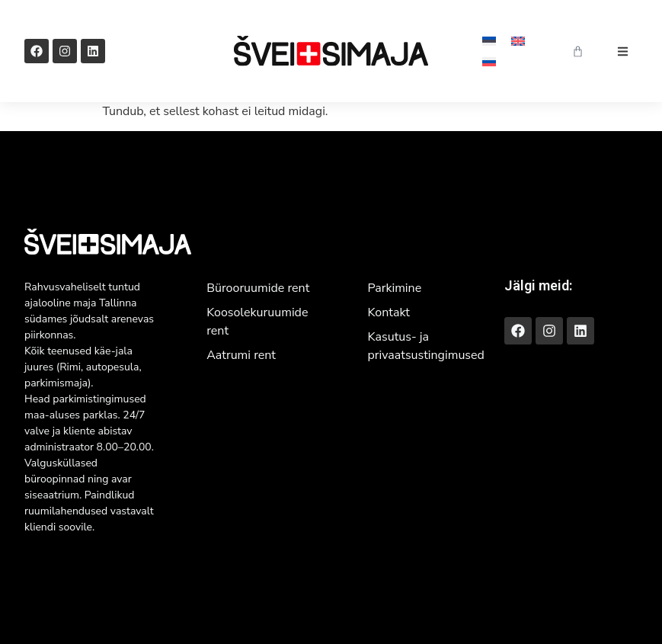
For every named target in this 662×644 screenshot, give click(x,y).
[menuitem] (489, 41)
